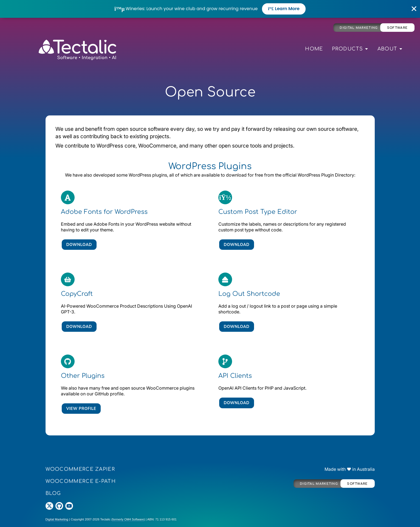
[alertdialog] (210, 9)
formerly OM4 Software (128, 519)
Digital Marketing (359, 28)
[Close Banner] (414, 9)
